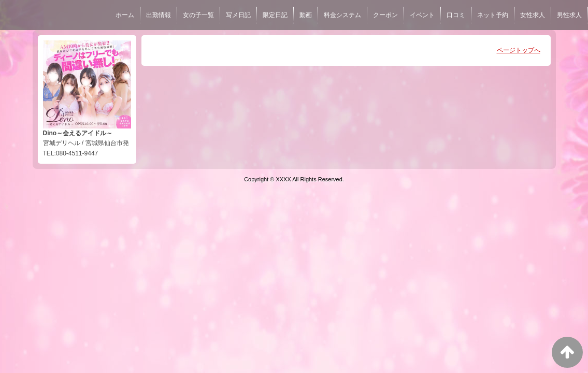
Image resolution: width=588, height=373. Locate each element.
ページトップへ (519, 50)
